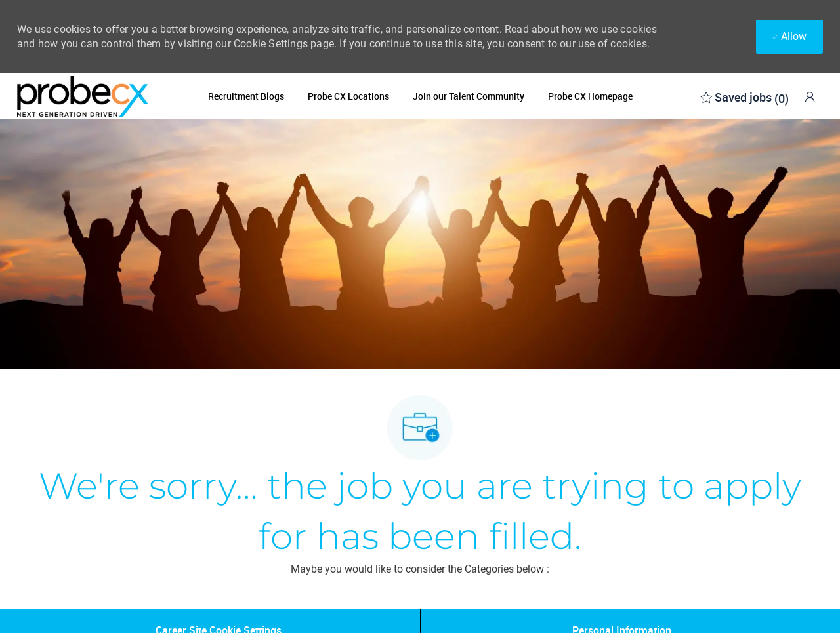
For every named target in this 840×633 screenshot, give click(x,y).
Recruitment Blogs (246, 96)
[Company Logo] (83, 96)
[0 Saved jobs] (745, 96)
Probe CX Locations (348, 96)
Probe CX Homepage (590, 96)
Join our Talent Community (469, 96)
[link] (810, 97)
